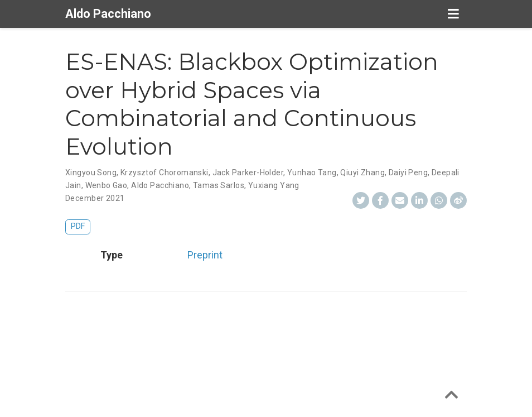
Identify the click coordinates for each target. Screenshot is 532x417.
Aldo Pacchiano (108, 14)
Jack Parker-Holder (248, 172)
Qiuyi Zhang (362, 172)
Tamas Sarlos (219, 185)
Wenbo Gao (107, 185)
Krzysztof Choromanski (165, 172)
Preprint (205, 255)
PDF (78, 226)
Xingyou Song (91, 172)
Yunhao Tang (312, 172)
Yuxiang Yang (274, 185)
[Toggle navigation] (453, 14)
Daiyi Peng (408, 172)
